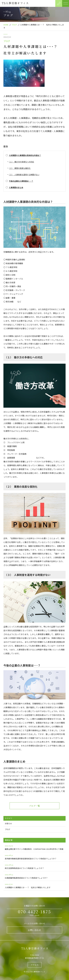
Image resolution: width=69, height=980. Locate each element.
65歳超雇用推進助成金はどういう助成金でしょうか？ (34, 876)
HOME (6, 25)
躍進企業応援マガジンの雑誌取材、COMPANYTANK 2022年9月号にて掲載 (34, 847)
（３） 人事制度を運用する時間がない (24, 175)
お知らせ (8, 823)
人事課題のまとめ (16, 187)
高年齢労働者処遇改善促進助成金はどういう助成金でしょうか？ (34, 857)
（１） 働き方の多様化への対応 (21, 162)
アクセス (35, 965)
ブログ (14, 25)
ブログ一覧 (34, 806)
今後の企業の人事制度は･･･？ (21, 181)
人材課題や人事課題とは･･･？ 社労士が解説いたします (34, 885)
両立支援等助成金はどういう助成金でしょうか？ (34, 866)
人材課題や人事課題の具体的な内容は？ (25, 155)
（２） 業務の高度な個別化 (20, 168)
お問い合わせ (34, 930)
